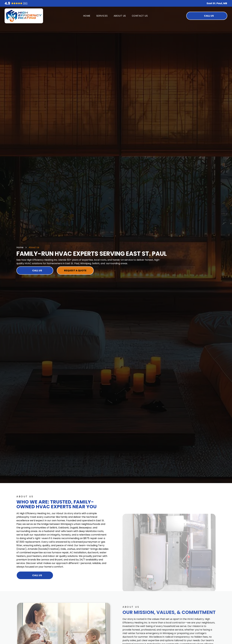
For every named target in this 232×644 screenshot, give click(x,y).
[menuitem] (87, 16)
